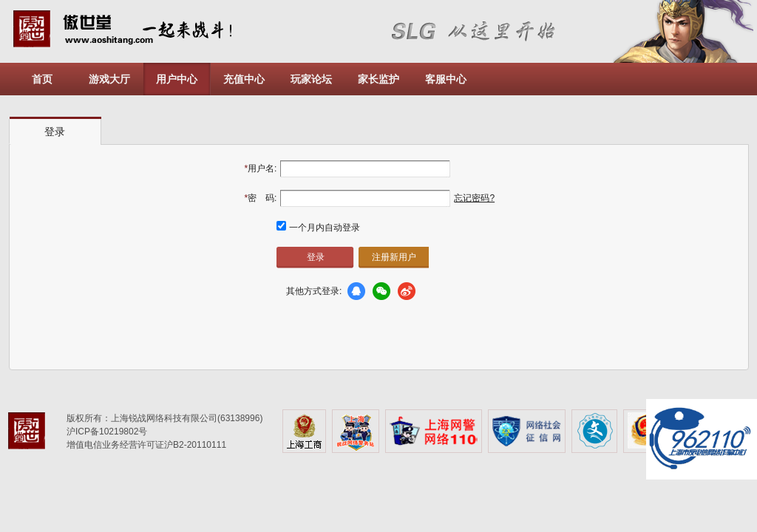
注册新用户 (394, 257)
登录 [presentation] (55, 132)
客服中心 (446, 79)
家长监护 (378, 79)
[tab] (55, 131)
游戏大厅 (109, 79)
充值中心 (244, 79)
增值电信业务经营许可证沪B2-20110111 (146, 445)
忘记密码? (474, 198)
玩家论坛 (311, 79)
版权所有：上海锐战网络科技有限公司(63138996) (164, 418)
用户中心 (177, 79)
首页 (42, 79)
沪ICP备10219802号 (107, 432)
